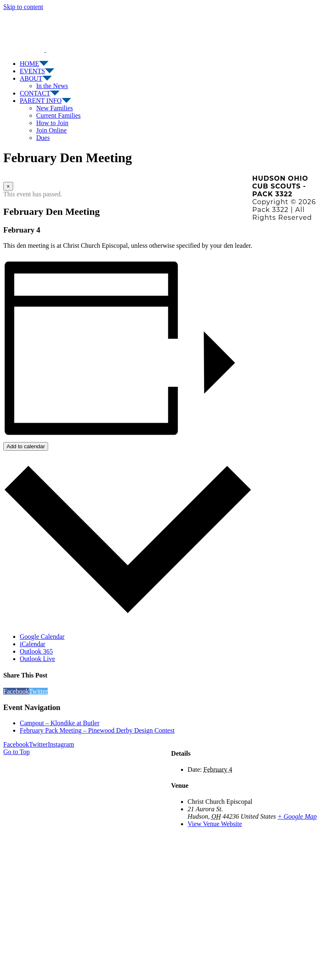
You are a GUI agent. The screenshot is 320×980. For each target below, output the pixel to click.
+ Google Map (297, 816)
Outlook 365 (36, 651)
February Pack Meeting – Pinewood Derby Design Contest (97, 730)
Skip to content (23, 7)
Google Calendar (42, 637)
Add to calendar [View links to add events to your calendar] (26, 446)
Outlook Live (37, 659)
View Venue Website (215, 824)
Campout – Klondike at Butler (60, 723)
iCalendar (32, 644)
